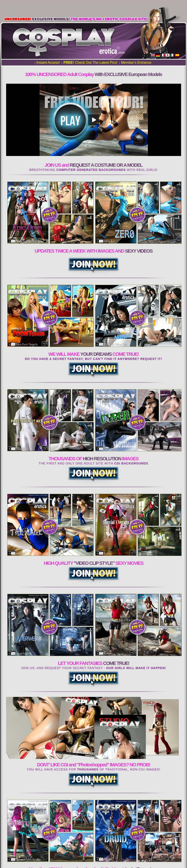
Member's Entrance (136, 63)
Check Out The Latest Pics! (90, 63)
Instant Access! (48, 63)
